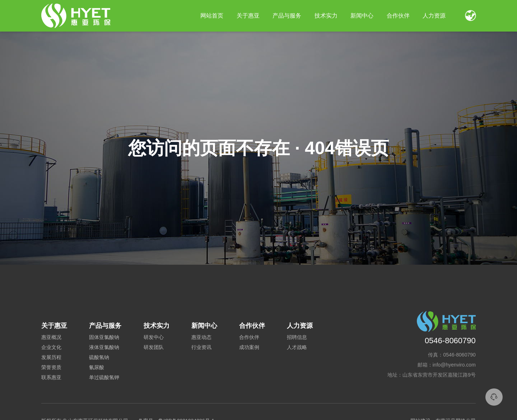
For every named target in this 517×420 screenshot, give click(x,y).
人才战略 (297, 347)
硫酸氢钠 (99, 357)
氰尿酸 (97, 367)
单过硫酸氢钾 (104, 377)
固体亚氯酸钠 (104, 337)
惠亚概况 (51, 337)
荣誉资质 (51, 367)
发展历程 (51, 357)
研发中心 (154, 337)
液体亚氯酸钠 (104, 347)
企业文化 (51, 347)
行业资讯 (201, 347)
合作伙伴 (249, 337)
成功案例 (249, 347)
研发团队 (154, 347)
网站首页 (212, 16)
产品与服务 (287, 16)
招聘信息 (297, 337)
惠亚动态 (201, 337)
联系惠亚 (51, 377)
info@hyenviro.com (454, 365)
